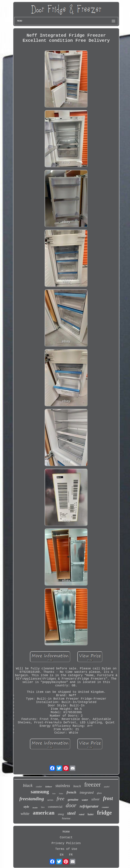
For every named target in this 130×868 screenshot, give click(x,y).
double (35, 808)
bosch (77, 786)
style (26, 807)
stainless (63, 786)
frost (108, 798)
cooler (39, 787)
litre (43, 807)
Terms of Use (66, 849)
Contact (66, 837)
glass (99, 793)
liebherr (49, 787)
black (28, 785)
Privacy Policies (66, 843)
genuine (73, 800)
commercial (55, 807)
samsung (40, 792)
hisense (66, 818)
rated (82, 814)
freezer (93, 785)
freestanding (32, 799)
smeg (61, 814)
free (60, 798)
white (25, 814)
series (50, 800)
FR (71, 855)
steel (71, 813)
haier (91, 814)
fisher (61, 793)
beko (54, 794)
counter (105, 807)
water (85, 800)
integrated (86, 792)
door (71, 805)
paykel (107, 787)
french (71, 792)
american (44, 813)
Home (66, 832)
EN (62, 855)
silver (96, 799)
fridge (104, 813)
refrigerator (89, 806)
